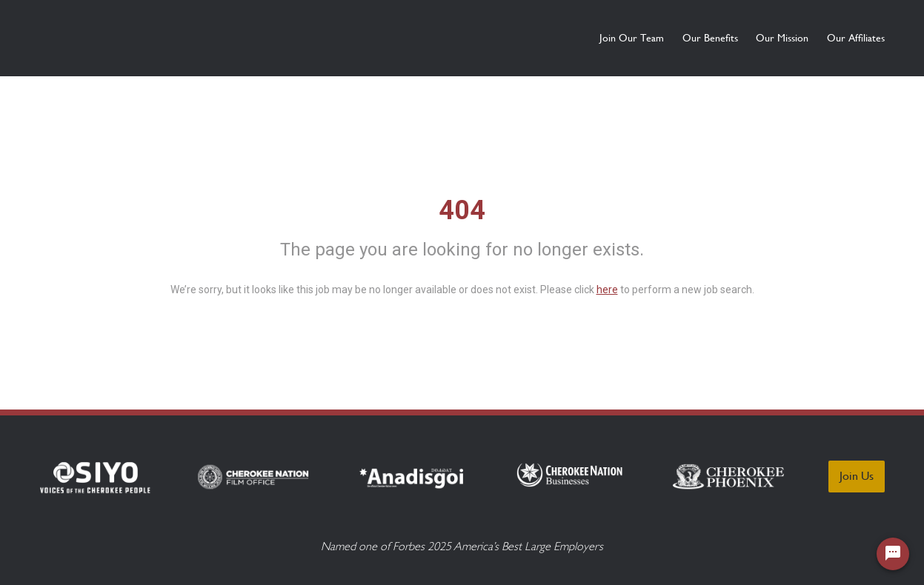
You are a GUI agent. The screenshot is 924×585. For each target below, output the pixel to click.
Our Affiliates (856, 38)
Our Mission (756, 38)
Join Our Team (553, 38)
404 (462, 210)
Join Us (857, 476)
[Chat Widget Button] (893, 554)
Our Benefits (658, 38)
